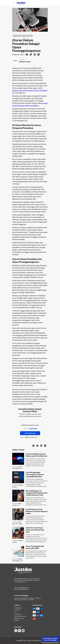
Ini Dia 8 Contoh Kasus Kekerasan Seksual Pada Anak (35, 530)
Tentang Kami (18, 608)
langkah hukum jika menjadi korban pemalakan (30, 90)
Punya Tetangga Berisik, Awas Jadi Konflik (35, 547)
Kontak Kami (18, 614)
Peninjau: (15, 467)
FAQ (15, 612)
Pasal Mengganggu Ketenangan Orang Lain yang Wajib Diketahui (35, 474)
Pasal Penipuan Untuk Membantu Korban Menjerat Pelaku (37, 511)
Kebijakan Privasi (19, 618)
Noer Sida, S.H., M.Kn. (17, 523)
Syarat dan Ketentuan (20, 616)
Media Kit (17, 620)
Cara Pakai (17, 610)
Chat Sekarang (30, 433)
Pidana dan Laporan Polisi (23, 36)
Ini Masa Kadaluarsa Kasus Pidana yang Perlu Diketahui (36, 455)
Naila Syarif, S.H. (17, 504)
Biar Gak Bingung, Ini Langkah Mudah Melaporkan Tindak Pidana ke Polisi (37, 493)
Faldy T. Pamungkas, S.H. (18, 468)
